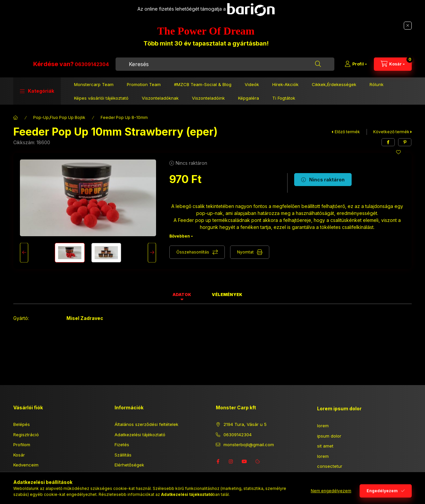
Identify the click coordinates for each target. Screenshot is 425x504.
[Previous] (24, 253)
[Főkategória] (16, 118)
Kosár (19, 455)
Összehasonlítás (193, 252)
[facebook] (388, 142)
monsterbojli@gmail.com (249, 445)
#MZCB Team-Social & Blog (203, 88)
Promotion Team (144, 88)
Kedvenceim (26, 465)
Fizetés (122, 445)
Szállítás (123, 455)
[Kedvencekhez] (398, 152)
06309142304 (162, 66)
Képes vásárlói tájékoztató (101, 101)
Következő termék (391, 132)
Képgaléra (249, 101)
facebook (218, 461)
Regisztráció (26, 435)
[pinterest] (405, 142)
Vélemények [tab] (227, 295)
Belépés (22, 424)
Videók (252, 88)
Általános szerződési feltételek (146, 424)
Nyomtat (245, 252)
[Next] (152, 253)
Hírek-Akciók (285, 88)
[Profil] (356, 66)
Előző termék (347, 132)
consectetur (330, 466)
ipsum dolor (329, 436)
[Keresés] (318, 66)
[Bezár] (408, 26)
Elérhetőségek (129, 465)
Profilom (22, 445)
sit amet (325, 446)
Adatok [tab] (182, 295)
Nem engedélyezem (331, 497)
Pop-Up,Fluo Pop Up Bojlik (59, 117)
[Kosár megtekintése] (393, 66)
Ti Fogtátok (284, 101)
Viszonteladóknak (160, 101)
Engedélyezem (382, 497)
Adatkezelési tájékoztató (140, 435)
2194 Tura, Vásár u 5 (245, 424)
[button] (37, 94)
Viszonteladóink (208, 101)
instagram (231, 461)
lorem (323, 426)
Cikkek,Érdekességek (334, 88)
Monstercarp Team (94, 88)
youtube (244, 461)
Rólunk (377, 88)
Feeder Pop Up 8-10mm (124, 117)
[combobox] (260, 66)
